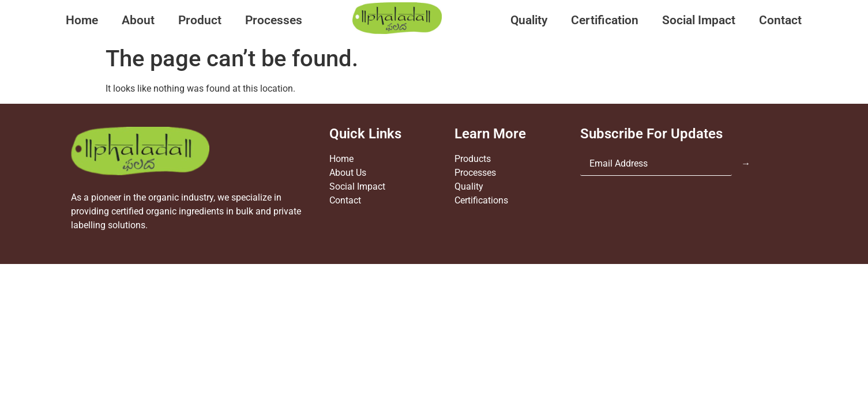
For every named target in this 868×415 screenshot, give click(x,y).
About (138, 20)
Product (200, 20)
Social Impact (699, 20)
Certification (605, 20)
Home (82, 20)
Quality (529, 20)
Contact (780, 20)
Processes (274, 20)
